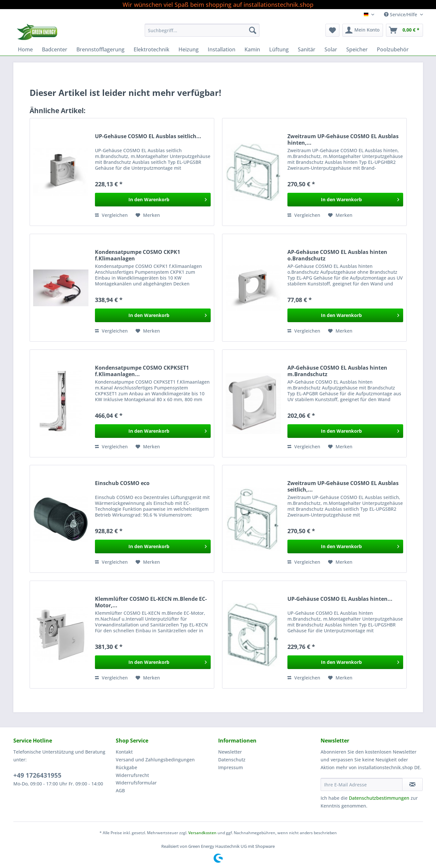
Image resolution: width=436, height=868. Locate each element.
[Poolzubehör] (393, 49)
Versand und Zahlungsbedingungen (155, 760)
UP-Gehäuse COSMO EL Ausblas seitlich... (148, 136)
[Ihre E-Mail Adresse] (362, 784)
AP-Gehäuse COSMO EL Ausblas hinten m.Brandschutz (337, 371)
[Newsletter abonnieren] (412, 784)
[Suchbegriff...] (202, 30)
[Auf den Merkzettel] (148, 215)
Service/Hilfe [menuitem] (401, 14)
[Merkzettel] (332, 30)
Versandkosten (202, 833)
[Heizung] (189, 49)
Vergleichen (111, 215)
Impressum (231, 767)
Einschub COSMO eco (122, 483)
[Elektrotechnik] (152, 49)
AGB (120, 790)
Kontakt (124, 752)
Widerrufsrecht (132, 775)
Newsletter (230, 752)
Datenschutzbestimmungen (379, 798)
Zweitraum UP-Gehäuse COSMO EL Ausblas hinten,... (343, 139)
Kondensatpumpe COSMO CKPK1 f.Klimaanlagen (138, 255)
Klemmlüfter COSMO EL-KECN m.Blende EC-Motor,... (151, 602)
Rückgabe (126, 767)
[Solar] (331, 49)
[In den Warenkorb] (153, 200)
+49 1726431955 (37, 775)
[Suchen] (253, 30)
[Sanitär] (307, 49)
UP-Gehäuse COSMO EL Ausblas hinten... (340, 599)
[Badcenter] (55, 49)
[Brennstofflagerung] (100, 49)
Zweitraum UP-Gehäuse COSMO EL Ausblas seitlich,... (343, 486)
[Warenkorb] (404, 30)
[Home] (25, 49)
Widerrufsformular (136, 783)
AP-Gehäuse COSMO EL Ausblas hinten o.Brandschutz (337, 255)
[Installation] (222, 49)
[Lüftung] (279, 49)
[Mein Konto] (363, 30)
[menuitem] (202, 33)
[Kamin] (252, 49)
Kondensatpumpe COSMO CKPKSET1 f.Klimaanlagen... (142, 371)
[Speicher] (357, 49)
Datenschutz (232, 760)
